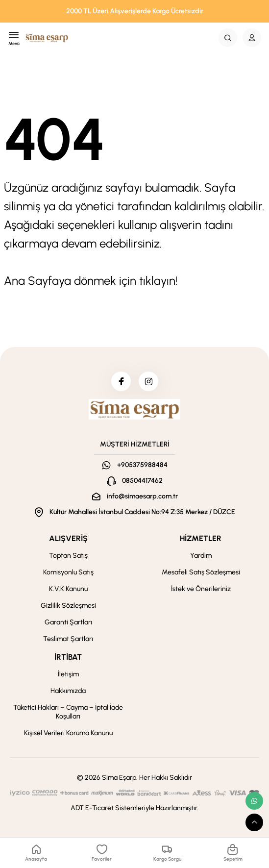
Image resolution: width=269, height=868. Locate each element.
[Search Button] (228, 38)
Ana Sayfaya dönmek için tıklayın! (91, 281)
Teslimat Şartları (68, 639)
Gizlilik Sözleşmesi (68, 606)
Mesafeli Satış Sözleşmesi (201, 572)
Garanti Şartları (68, 622)
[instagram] (148, 381)
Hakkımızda (68, 691)
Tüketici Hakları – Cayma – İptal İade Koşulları (68, 712)
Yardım (201, 556)
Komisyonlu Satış (68, 572)
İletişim (68, 674)
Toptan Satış (68, 556)
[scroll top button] (254, 822)
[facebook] (121, 381)
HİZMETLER (201, 538)
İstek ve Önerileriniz (201, 589)
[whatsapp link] (254, 801)
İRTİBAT (68, 657)
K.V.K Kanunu (68, 589)
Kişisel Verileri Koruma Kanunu (68, 733)
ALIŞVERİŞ (68, 538)
